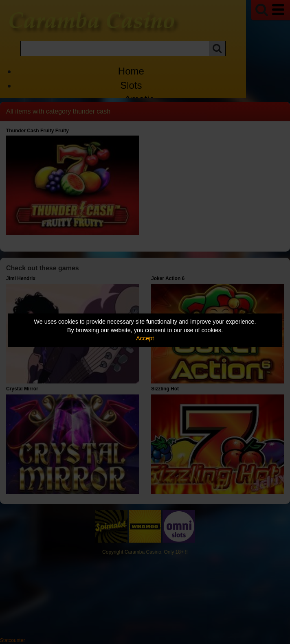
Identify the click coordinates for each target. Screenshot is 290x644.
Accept (145, 338)
